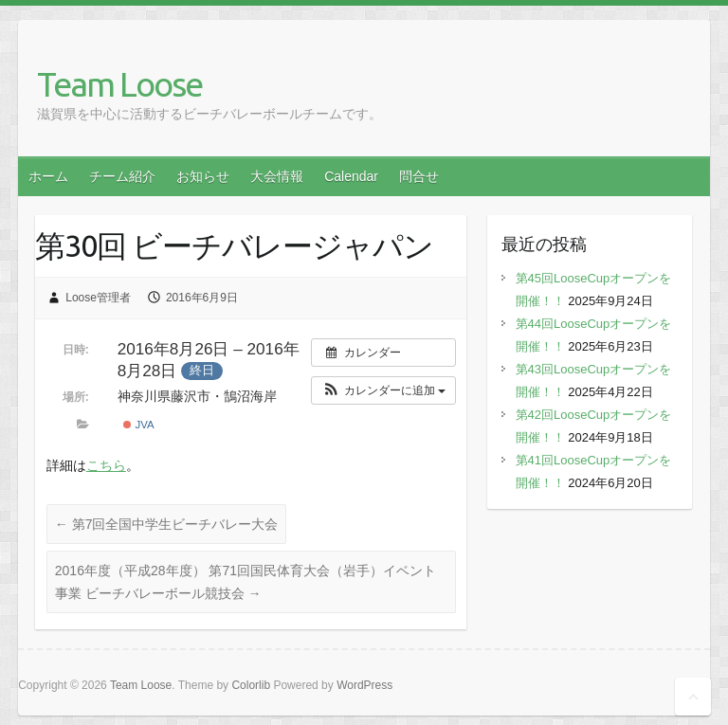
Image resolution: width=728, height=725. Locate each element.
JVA (138, 425)
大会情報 (277, 176)
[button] (383, 390)
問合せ (419, 176)
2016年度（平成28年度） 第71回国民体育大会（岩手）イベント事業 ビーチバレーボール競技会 (246, 582)
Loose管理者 (98, 298)
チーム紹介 (122, 176)
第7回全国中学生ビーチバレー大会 (167, 524)
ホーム (48, 176)
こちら (106, 465)
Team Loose (119, 84)
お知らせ (203, 176)
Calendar (351, 176)
